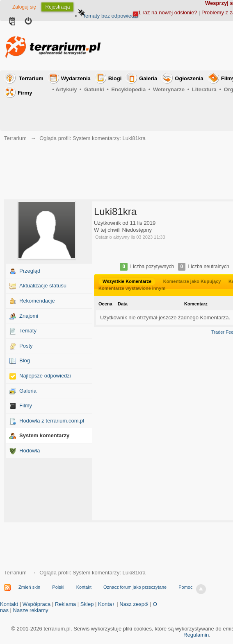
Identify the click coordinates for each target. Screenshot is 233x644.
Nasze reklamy (31, 610)
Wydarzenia (76, 78)
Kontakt (84, 587)
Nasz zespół (134, 604)
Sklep (87, 604)
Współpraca (37, 604)
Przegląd (30, 271)
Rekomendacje (37, 301)
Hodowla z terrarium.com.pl (52, 421)
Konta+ (107, 604)
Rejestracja (57, 7)
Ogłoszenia (189, 78)
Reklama (65, 604)
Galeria (148, 78)
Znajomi (29, 316)
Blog (25, 360)
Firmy (25, 93)
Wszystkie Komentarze (127, 281)
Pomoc (185, 587)
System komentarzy (44, 435)
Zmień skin (29, 587)
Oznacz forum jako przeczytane (135, 587)
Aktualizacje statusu (43, 286)
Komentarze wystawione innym (132, 288)
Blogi (115, 78)
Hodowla (30, 451)
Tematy (28, 331)
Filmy (26, 406)
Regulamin (196, 635)
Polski (58, 587)
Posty (26, 346)
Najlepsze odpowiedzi (45, 376)
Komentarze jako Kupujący (192, 281)
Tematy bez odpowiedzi (110, 16)
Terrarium (31, 78)
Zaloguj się (24, 7)
